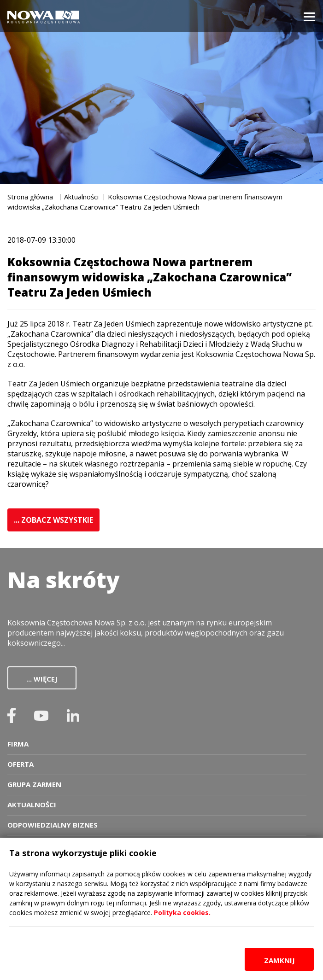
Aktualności (81, 197)
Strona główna (30, 197)
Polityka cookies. (182, 913)
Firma (18, 744)
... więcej (42, 679)
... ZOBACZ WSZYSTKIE (53, 520)
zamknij (279, 960)
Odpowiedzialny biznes (53, 825)
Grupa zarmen (34, 784)
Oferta (21, 764)
